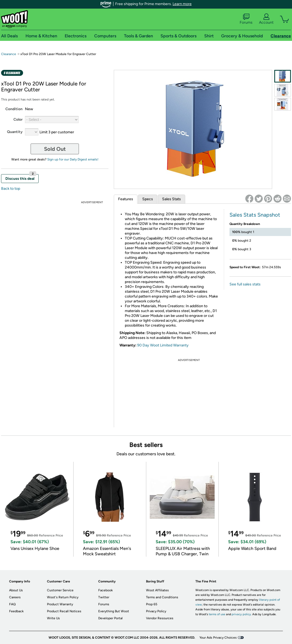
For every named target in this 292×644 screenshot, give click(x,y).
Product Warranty (60, 604)
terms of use (217, 614)
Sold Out (55, 149)
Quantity (15, 132)
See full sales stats (245, 284)
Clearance (9, 54)
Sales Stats (171, 199)
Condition (14, 109)
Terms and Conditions (162, 597)
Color (18, 119)
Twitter (104, 597)
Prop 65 (152, 604)
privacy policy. (242, 614)
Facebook (105, 590)
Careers (15, 597)
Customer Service (60, 590)
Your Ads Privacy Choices (218, 638)
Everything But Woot (114, 611)
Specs (148, 199)
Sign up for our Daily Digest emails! (73, 159)
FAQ (12, 604)
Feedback (16, 611)
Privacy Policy (156, 611)
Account (266, 19)
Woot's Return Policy (63, 597)
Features (126, 199)
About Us (16, 590)
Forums (246, 19)
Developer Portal (110, 618)
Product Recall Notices (64, 611)
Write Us (53, 618)
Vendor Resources (160, 618)
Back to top (11, 189)
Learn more (182, 4)
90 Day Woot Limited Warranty (163, 345)
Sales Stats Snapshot (255, 215)
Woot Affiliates (157, 590)
